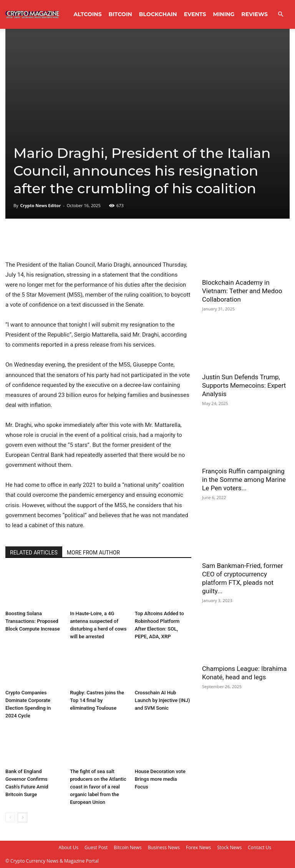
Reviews (254, 14)
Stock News (229, 847)
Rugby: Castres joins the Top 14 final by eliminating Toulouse (97, 700)
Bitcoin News (128, 847)
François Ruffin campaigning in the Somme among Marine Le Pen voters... (244, 480)
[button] (280, 14)
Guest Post (96, 847)
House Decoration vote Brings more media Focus (160, 779)
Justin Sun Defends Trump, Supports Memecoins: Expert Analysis (244, 385)
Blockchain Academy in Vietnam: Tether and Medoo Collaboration (242, 291)
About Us (69, 847)
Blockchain (158, 14)
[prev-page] (10, 817)
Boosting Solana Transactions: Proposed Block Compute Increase (33, 621)
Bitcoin (120, 14)
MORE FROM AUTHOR (93, 553)
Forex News (198, 847)
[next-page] (22, 817)
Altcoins (88, 14)
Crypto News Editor (40, 205)
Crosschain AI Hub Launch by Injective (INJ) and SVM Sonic (162, 700)
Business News (164, 847)
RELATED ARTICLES (34, 553)
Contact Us (259, 847)
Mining (224, 14)
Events (195, 14)
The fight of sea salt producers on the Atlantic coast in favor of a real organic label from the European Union (98, 787)
